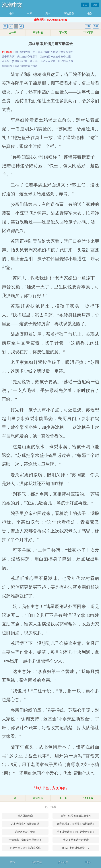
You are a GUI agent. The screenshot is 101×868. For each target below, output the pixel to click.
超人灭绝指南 (25, 816)
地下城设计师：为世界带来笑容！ (76, 832)
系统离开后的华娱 (25, 832)
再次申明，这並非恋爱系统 (25, 848)
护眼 (88, 26)
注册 (95, 5)
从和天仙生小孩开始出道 (25, 824)
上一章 (13, 33)
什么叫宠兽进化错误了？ (76, 848)
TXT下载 (88, 33)
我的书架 (37, 862)
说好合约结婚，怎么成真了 (30, 52)
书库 (30, 14)
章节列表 (38, 33)
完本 (48, 14)
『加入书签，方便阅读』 (50, 788)
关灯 (96, 26)
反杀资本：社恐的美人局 (59, 61)
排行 (11, 14)
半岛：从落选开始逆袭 (76, 840)
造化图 (69, 52)
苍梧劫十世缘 (58, 52)
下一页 (63, 33)
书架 (90, 14)
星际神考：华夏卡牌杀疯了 (17, 66)
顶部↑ (88, 862)
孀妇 (48, 52)
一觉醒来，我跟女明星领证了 (25, 840)
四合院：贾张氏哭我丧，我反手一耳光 (24, 61)
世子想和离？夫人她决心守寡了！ (21, 57)
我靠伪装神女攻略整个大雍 (55, 57)
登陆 (85, 5)
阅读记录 (69, 14)
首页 (13, 862)
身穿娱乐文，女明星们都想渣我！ (76, 824)
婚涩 (35, 66)
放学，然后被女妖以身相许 (76, 816)
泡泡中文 (12, 5)
